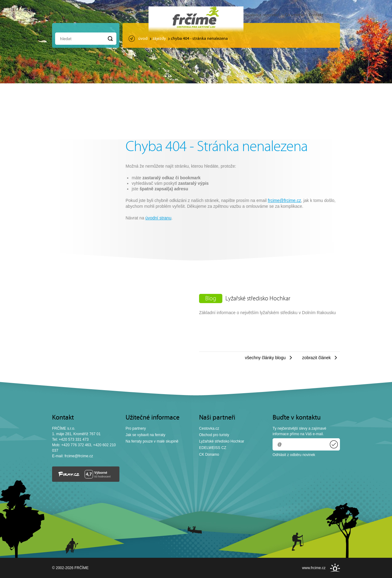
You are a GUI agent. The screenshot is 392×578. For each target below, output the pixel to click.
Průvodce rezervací (262, 15)
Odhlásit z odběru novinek (294, 455)
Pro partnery (136, 428)
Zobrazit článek (317, 358)
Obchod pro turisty (214, 435)
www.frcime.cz (314, 568)
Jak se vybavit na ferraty (145, 435)
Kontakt (316, 15)
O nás (102, 15)
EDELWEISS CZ (213, 448)
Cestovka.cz (209, 428)
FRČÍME (196, 17)
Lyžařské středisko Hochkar (258, 299)
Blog (145, 15)
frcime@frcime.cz (285, 200)
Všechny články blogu (265, 358)
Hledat (66, 39)
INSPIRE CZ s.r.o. (335, 568)
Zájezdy (123, 15)
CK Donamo (209, 454)
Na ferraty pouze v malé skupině (152, 441)
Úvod (81, 15)
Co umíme (294, 15)
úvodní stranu (158, 218)
